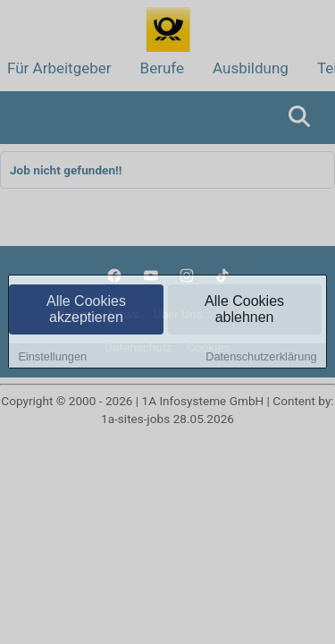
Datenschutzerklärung (261, 357)
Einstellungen (52, 357)
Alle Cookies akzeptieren (86, 310)
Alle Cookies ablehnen (244, 310)
